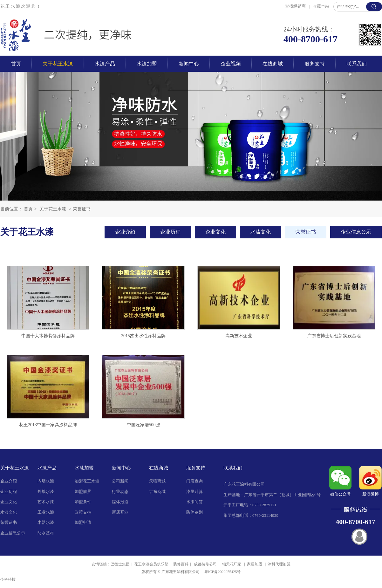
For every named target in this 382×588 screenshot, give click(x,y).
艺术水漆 (46, 502)
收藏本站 (321, 6)
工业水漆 (46, 512)
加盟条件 (83, 502)
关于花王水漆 (53, 209)
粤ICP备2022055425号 (223, 572)
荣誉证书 (82, 209)
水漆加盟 (84, 468)
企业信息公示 (13, 533)
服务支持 (196, 468)
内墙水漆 (46, 481)
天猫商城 (157, 481)
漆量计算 (194, 492)
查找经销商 (296, 6)
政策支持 (83, 512)
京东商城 (157, 492)
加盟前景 (83, 492)
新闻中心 (121, 468)
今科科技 (8, 579)
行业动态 (120, 492)
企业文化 (9, 502)
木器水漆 (46, 522)
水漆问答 (194, 502)
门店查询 (194, 481)
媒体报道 (120, 502)
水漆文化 (9, 512)
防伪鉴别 (194, 512)
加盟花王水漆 (87, 481)
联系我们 (233, 468)
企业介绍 (9, 481)
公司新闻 (120, 481)
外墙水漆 (46, 492)
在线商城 (159, 468)
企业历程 (9, 492)
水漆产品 (47, 468)
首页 (28, 209)
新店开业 (120, 512)
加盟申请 (83, 522)
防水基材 (46, 533)
